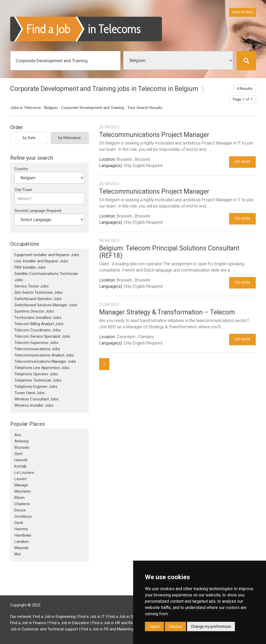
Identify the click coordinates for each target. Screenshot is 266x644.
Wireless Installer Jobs (34, 405)
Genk (19, 523)
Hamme (21, 529)
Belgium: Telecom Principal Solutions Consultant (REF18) (169, 252)
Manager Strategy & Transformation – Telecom (167, 312)
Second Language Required (38, 211)
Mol (18, 554)
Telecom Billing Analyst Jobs (39, 324)
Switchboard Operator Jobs (38, 299)
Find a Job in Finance (28, 623)
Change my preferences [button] (211, 626)
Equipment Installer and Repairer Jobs (47, 255)
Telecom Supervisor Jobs (36, 343)
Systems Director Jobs (34, 311)
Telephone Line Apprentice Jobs (42, 368)
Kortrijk (20, 466)
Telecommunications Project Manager (154, 135)
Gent (18, 454)
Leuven (21, 479)
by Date (29, 138)
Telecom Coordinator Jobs (38, 330)
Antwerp (22, 441)
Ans (18, 435)
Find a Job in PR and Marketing (107, 629)
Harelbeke (23, 535)
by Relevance (70, 138)
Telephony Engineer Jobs (36, 387)
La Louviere (24, 473)
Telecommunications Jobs (37, 349)
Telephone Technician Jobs (38, 380)
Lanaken (22, 542)
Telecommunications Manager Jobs (45, 361)
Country (21, 169)
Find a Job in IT (92, 617)
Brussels (22, 447)
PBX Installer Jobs (30, 267)
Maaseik (21, 548)
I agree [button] (154, 626)
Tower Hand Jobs (30, 393)
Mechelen (23, 491)
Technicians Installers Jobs (38, 318)
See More (242, 162)
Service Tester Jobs (32, 286)
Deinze (20, 510)
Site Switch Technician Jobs (38, 292)
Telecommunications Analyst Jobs (44, 355)
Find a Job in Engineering (54, 617)
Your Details (243, 12)
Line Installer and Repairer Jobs (41, 261)
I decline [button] (175, 626)
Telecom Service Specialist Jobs (42, 336)
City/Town (23, 190)
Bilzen (19, 498)
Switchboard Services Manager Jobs (46, 305)
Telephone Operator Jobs (36, 374)
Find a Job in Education (69, 623)
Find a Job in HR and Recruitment (121, 623)
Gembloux (23, 516)
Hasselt (21, 460)
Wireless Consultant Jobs (36, 399)
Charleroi (22, 504)
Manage (21, 485)
